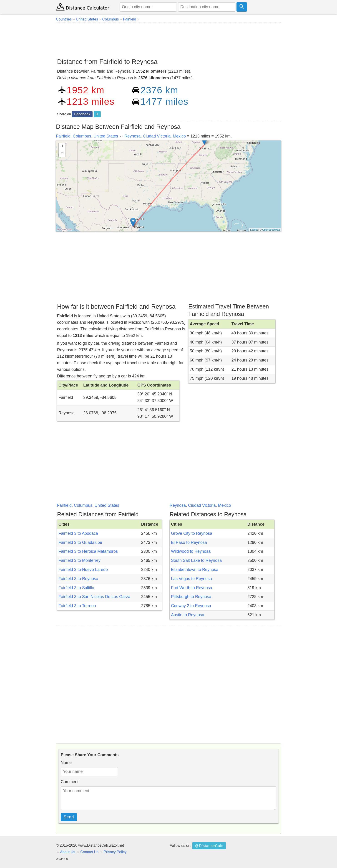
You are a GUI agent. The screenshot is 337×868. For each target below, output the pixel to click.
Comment (70, 782)
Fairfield (63, 136)
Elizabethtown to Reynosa (195, 570)
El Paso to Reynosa (189, 542)
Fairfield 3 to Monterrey (79, 560)
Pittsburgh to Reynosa (191, 597)
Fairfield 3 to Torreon (77, 606)
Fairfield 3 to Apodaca (78, 533)
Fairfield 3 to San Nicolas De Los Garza (94, 597)
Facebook (82, 114)
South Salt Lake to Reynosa (196, 560)
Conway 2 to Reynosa (191, 606)
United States (106, 136)
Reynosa (132, 136)
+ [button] (62, 147)
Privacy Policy (115, 852)
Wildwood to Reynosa (191, 551)
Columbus (82, 136)
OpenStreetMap (271, 230)
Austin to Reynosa (188, 615)
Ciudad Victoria (157, 136)
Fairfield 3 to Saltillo (76, 588)
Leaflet (254, 230)
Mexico (179, 136)
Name (66, 763)
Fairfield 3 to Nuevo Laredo (83, 570)
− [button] (62, 153)
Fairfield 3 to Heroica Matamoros (88, 551)
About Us (68, 852)
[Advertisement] (168, 39)
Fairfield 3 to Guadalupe (80, 542)
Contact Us (89, 852)
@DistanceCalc (209, 846)
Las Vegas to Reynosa (191, 579)
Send (69, 817)
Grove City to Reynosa (192, 533)
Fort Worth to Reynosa (192, 588)
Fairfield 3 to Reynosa (78, 579)
